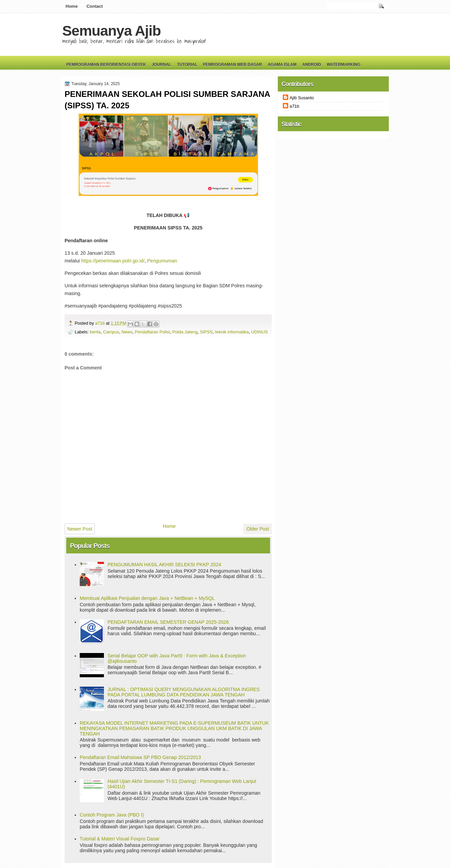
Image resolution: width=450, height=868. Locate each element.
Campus (111, 332)
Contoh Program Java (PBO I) (112, 815)
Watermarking (343, 65)
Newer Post (80, 529)
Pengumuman (162, 261)
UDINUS (259, 332)
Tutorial (187, 65)
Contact (95, 6)
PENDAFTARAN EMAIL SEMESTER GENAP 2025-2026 (168, 622)
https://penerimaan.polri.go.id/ (113, 261)
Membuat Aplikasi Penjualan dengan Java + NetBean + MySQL (147, 598)
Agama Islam (282, 65)
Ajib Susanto (302, 98)
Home (72, 6)
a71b (101, 323)
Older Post (258, 529)
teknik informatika (232, 332)
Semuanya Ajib (111, 31)
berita (95, 332)
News (127, 332)
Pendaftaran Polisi (152, 332)
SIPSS (207, 332)
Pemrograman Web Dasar (233, 65)
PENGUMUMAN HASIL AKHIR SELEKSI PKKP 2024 (164, 565)
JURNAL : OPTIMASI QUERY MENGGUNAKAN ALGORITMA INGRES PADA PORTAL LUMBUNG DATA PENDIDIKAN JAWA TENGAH (184, 692)
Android (311, 65)
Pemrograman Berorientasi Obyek (106, 65)
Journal (161, 65)
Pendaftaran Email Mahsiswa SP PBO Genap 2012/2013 (140, 757)
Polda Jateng (185, 332)
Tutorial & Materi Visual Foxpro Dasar (120, 839)
